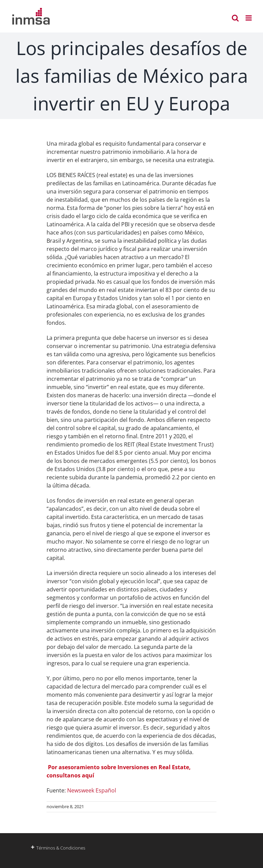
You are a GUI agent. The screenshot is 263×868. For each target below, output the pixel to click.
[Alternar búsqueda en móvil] (235, 18)
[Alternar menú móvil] (249, 18)
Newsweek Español (92, 790)
